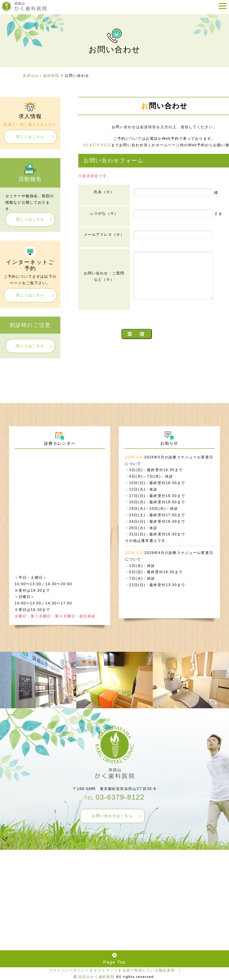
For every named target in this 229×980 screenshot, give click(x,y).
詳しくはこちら (30, 137)
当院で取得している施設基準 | (151, 970)
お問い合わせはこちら (112, 816)
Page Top (114, 959)
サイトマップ (106, 970)
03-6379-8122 (97, 145)
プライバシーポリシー (69, 970)
